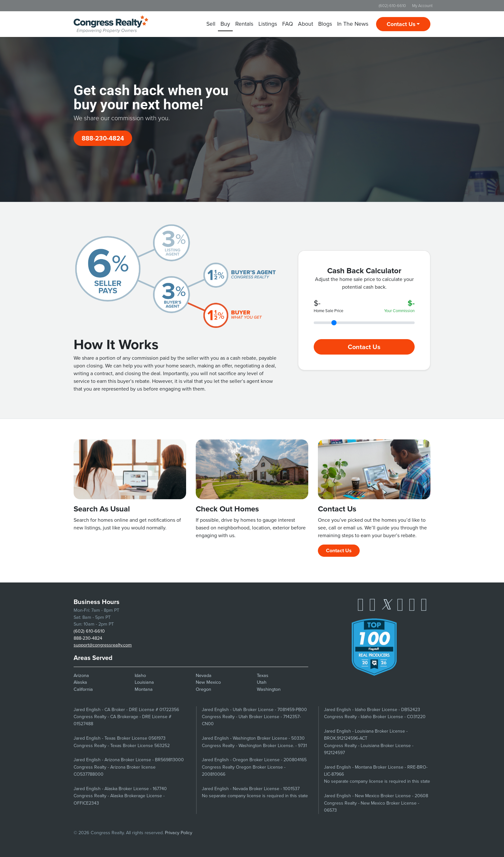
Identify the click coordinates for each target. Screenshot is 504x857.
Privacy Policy (179, 833)
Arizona (81, 675)
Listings (268, 24)
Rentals (244, 24)
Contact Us (401, 24)
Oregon (203, 689)
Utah (262, 682)
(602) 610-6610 (392, 6)
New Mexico (208, 682)
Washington (269, 689)
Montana (144, 689)
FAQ (288, 24)
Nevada (204, 675)
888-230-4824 (103, 138)
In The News (353, 24)
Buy (225, 24)
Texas (263, 675)
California (83, 689)
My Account (422, 6)
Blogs (325, 24)
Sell (211, 24)
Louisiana (144, 682)
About (306, 24)
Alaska (80, 682)
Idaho (140, 675)
